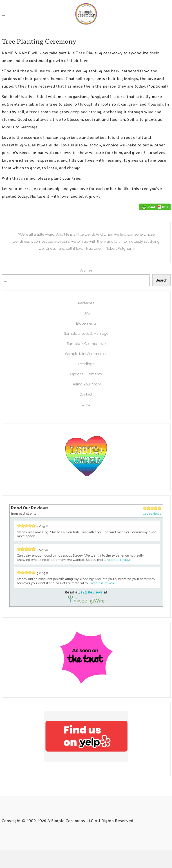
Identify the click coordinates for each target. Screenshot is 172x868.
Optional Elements (86, 374)
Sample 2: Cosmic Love (86, 344)
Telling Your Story (86, 384)
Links (86, 404)
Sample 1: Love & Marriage (86, 333)
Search (86, 271)
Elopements (86, 323)
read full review (119, 560)
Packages (86, 303)
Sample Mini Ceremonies (86, 354)
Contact (86, 394)
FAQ (86, 313)
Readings (86, 364)
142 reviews (152, 514)
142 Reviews (92, 592)
